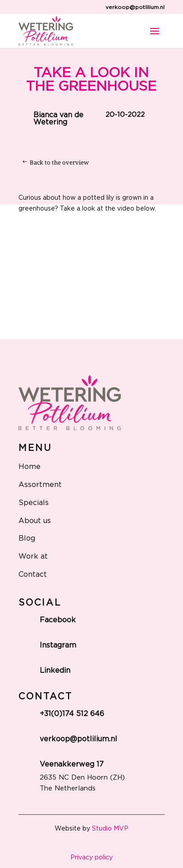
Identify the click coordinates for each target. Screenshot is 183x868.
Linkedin (55, 671)
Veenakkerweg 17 (72, 764)
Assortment (40, 485)
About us (35, 521)
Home (30, 467)
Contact (33, 574)
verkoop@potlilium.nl (135, 7)
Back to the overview (59, 162)
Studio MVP (110, 829)
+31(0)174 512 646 (72, 714)
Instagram (58, 645)
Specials (34, 503)
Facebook (58, 620)
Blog (27, 538)
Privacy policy (91, 858)
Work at (33, 556)
